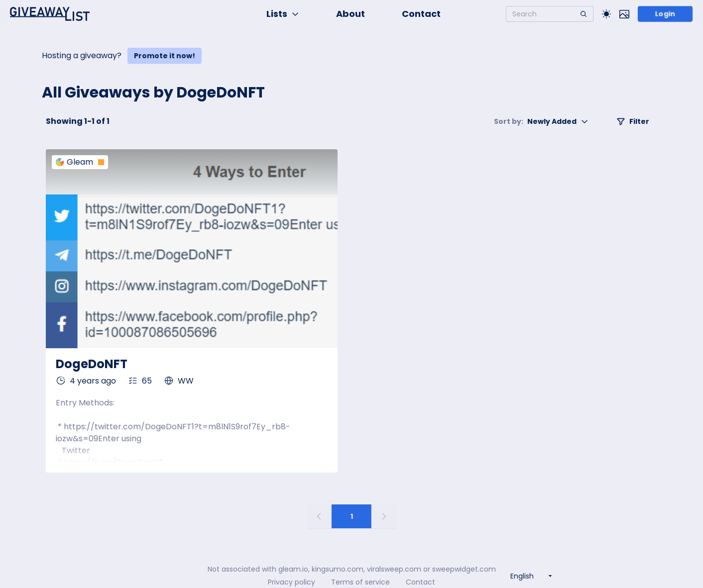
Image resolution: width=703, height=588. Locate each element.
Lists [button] (283, 14)
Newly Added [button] (541, 121)
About (351, 14)
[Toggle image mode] (624, 14)
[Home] (50, 14)
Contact (421, 14)
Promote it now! (165, 56)
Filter (633, 121)
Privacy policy (292, 582)
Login (665, 14)
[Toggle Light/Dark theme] (606, 14)
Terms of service (360, 582)
